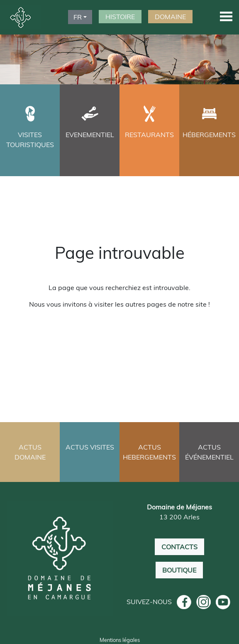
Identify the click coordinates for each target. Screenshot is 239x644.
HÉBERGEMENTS (209, 135)
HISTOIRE (120, 17)
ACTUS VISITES (90, 447)
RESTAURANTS (149, 135)
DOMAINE (170, 17)
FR (78, 17)
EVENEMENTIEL (90, 135)
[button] (226, 16)
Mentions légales (120, 640)
